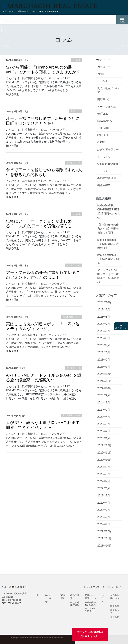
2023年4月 (104, 417)
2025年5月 (104, 338)
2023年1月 (104, 438)
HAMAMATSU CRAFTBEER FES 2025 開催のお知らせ (109, 212)
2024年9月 (104, 395)
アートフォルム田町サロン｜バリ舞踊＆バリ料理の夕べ (108, 276)
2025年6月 (104, 331)
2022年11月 (104, 453)
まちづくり (104, 157)
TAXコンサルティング (90, 610)
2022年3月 (104, 510)
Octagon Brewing (108, 164)
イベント (103, 81)
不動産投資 (75, 597)
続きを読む (13, 94)
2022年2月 (104, 517)
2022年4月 (104, 503)
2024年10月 (104, 388)
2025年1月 (104, 367)
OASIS (101, 142)
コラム (103, 598)
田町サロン (104, 99)
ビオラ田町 (104, 128)
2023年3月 (104, 424)
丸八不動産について (108, 90)
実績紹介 (63, 597)
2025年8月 (104, 317)
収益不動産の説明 (75, 604)
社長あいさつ (114, 611)
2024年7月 (104, 410)
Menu (122, 22)
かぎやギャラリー (108, 149)
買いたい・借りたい (49, 598)
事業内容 (114, 606)
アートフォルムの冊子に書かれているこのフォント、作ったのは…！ (43, 275)
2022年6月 (104, 488)
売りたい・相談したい (90, 597)
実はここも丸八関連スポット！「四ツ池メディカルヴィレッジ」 (43, 326)
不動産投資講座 (107, 178)
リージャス (104, 171)
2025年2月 (104, 360)
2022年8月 (104, 474)
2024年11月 (104, 381)
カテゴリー (104, 67)
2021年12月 (104, 531)
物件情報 (103, 135)
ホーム (37, 598)
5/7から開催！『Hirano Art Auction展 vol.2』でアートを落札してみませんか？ (43, 70)
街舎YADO (104, 185)
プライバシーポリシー (113, 587)
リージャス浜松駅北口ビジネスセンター (90, 634)
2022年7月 (104, 481)
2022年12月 (104, 445)
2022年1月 (104, 524)
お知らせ (103, 74)
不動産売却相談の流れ (90, 604)
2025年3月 (104, 352)
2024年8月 (104, 403)
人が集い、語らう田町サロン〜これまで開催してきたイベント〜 (43, 425)
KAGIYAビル (105, 121)
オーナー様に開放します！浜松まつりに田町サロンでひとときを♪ (43, 121)
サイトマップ (93, 587)
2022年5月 (104, 496)
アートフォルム (107, 107)
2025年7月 (104, 324)
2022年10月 (104, 460)
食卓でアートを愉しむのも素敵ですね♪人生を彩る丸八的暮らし (44, 172)
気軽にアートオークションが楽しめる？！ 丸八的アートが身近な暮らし (39, 224)
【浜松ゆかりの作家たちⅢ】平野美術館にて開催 (108, 229)
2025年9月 (104, 310)
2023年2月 (104, 431)
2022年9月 (104, 467)
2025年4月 (104, 345)
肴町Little (103, 114)
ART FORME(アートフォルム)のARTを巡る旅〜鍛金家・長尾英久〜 (44, 377)
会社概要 (114, 617)
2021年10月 (104, 546)
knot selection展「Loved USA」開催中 (108, 259)
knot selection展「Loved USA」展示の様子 (108, 244)
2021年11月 (104, 538)
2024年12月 (104, 374)
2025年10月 (104, 302)
